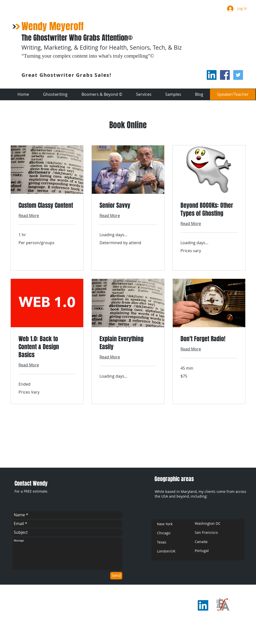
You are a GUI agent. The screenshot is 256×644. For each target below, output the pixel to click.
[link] (47, 206)
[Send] (116, 576)
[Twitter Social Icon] (238, 75)
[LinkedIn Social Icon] (212, 75)
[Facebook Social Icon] (225, 75)
